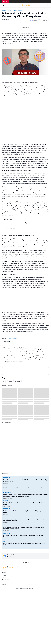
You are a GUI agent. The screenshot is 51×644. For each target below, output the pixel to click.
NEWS (11, 381)
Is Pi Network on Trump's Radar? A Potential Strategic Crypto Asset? (23, 488)
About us (4, 575)
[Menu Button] (4, 5)
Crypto (5, 381)
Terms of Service (6, 580)
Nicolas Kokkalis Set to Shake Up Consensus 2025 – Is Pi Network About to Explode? (24, 544)
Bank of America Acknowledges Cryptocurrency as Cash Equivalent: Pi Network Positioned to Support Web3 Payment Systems (25, 495)
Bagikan (44, 20)
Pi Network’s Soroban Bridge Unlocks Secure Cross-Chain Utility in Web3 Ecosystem (24, 536)
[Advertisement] (25, 300)
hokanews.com (12, 338)
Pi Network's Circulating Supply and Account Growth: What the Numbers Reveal (24, 504)
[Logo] (25, 567)
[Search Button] (47, 5)
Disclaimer (5, 584)
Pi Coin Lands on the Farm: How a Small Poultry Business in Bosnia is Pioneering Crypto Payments (25, 481)
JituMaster (22, 589)
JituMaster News (31, 589)
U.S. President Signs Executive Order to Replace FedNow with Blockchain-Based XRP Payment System (24, 528)
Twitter (26, 562)
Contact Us (5, 577)
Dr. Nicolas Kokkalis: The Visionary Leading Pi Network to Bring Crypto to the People (25, 512)
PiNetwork (18, 381)
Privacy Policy (5, 582)
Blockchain (7, 493)
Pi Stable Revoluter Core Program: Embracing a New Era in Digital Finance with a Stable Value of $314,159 (25, 520)
